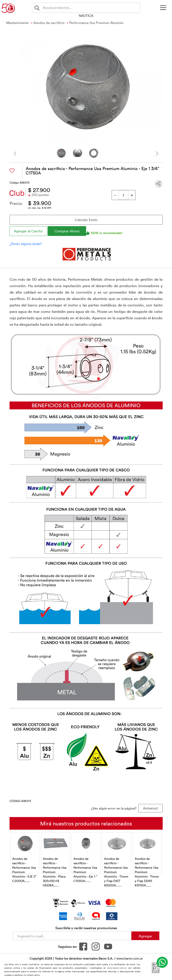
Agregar (145, 936)
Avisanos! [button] (150, 808)
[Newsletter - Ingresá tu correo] (72, 936)
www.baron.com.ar (129, 958)
